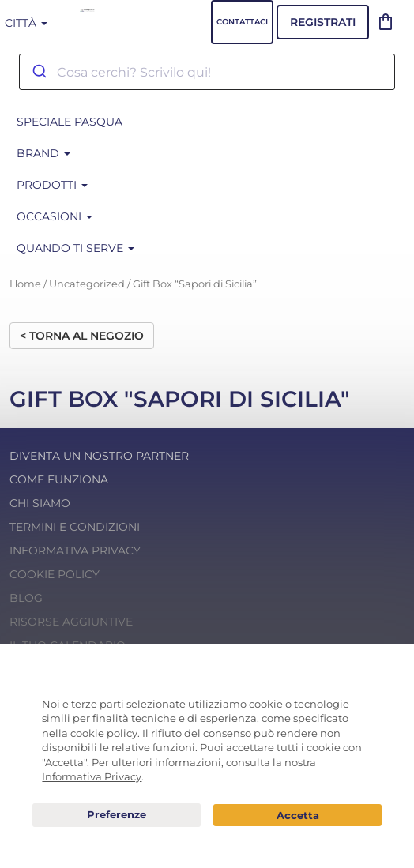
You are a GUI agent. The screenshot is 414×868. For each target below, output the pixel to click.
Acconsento (297, 815)
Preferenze (117, 815)
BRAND (43, 153)
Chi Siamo (40, 503)
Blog (26, 598)
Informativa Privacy (75, 550)
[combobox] (207, 72)
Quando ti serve (75, 248)
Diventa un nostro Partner (99, 456)
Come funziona (59, 479)
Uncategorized (87, 284)
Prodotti (52, 185)
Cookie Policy (55, 574)
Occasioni (55, 216)
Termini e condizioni (75, 527)
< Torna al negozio (82, 336)
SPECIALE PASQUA (70, 122)
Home (25, 284)
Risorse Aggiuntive (71, 622)
